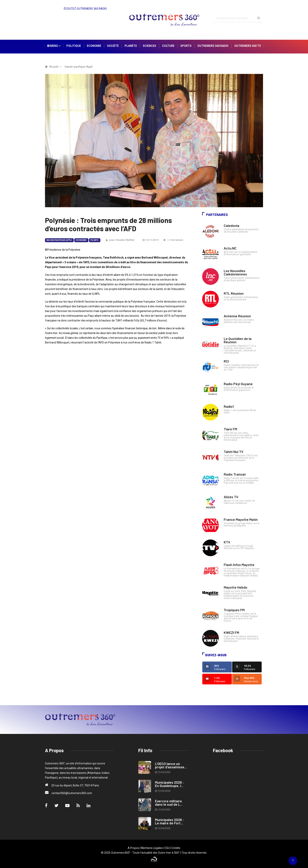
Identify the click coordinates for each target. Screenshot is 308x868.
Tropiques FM (234, 610)
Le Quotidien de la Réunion (238, 340)
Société (113, 46)
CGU (167, 848)
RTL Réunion (234, 293)
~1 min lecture (173, 240)
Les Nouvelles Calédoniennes (235, 272)
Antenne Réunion (237, 316)
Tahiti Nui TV (234, 452)
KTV (227, 542)
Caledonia (231, 226)
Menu (54, 46)
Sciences (149, 46)
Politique (74, 46)
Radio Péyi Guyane (238, 384)
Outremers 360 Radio (213, 46)
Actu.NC (230, 248)
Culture (168, 46)
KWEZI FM (231, 632)
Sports (186, 46)
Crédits (176, 848)
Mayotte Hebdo (236, 587)
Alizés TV (231, 497)
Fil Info (94, 240)
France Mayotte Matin (241, 519)
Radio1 (229, 406)
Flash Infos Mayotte (239, 565)
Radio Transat (235, 474)
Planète (131, 46)
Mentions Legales (152, 848)
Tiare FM (230, 429)
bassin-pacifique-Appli (59, 240)
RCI (226, 361)
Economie (94, 46)
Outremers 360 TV (248, 46)
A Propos (133, 848)
